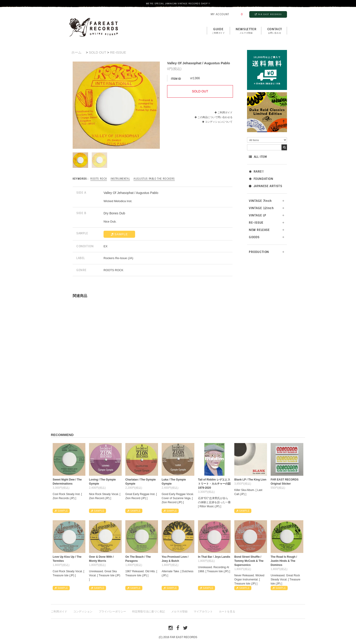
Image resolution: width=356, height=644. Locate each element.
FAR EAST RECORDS (268, 14)
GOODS (254, 237)
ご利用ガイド (225, 112)
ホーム (76, 52)
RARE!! (256, 172)
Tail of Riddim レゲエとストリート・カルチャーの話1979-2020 (214, 484)
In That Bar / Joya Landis (214, 557)
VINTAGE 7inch (260, 201)
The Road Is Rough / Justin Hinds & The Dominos (284, 561)
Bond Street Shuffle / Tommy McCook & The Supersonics (249, 561)
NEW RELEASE (259, 230)
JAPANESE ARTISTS (265, 186)
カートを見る (227, 612)
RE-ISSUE (256, 223)
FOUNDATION (261, 179)
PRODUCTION (259, 252)
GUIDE (218, 31)
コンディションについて (217, 122)
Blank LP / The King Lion (250, 480)
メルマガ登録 (179, 612)
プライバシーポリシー (112, 612)
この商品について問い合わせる (215, 117)
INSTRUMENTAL (120, 179)
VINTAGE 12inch (261, 208)
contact (275, 31)
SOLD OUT (97, 52)
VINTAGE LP (258, 215)
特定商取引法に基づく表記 (148, 612)
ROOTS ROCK (99, 179)
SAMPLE (119, 234)
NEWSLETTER (246, 31)
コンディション (83, 612)
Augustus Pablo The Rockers (154, 179)
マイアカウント (203, 612)
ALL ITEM (258, 157)
